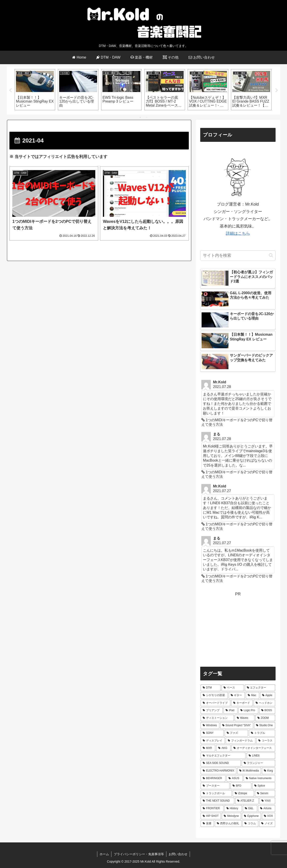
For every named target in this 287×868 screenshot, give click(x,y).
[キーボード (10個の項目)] (242, 703)
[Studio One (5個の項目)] (265, 726)
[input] (238, 255)
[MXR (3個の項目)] (208, 748)
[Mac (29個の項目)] (252, 695)
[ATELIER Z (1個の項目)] (247, 801)
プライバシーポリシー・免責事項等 (139, 854)
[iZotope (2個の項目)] (243, 793)
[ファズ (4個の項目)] (236, 733)
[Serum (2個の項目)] (265, 793)
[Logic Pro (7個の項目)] (248, 711)
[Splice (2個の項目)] (264, 786)
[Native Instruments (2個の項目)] (259, 778)
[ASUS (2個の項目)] (235, 778)
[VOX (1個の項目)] (269, 816)
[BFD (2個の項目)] (241, 786)
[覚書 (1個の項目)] (207, 824)
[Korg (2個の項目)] (269, 771)
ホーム (104, 854)
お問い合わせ (178, 854)
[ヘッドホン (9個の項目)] (264, 703)
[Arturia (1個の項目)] (267, 809)
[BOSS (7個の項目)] (267, 711)
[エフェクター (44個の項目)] (260, 688)
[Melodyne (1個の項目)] (231, 816)
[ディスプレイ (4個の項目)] (213, 741)
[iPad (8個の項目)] (230, 711)
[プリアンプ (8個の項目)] (212, 711)
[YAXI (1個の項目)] (267, 801)
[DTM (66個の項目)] (211, 688)
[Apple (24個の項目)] (268, 695)
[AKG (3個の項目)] (223, 748)
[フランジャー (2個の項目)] (258, 763)
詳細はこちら (238, 233)
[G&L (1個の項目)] (250, 809)
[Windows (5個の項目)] (210, 726)
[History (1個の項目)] (233, 809)
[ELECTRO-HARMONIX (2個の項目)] (219, 771)
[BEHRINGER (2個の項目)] (213, 778)
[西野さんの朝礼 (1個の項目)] (228, 824)
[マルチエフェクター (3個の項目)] (223, 756)
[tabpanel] (35, 90)
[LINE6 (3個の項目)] (261, 756)
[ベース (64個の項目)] (233, 688)
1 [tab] (140, 118)
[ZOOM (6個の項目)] (265, 718)
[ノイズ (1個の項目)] (267, 824)
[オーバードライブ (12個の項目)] (215, 703)
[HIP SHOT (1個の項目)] (211, 816)
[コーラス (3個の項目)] (266, 741)
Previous (10, 90)
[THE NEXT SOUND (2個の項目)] (217, 801)
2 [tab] (147, 118)
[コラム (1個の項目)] (250, 824)
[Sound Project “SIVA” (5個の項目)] (237, 726)
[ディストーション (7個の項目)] (217, 718)
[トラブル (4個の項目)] (262, 733)
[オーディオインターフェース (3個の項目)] (253, 748)
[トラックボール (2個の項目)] (216, 793)
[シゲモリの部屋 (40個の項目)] (214, 695)
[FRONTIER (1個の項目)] (212, 809)
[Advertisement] (238, 629)
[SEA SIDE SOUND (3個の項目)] (221, 763)
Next (277, 90)
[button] (271, 255)
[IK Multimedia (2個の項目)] (249, 771)
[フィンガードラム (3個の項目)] (241, 741)
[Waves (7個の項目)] (245, 718)
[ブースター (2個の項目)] (215, 786)
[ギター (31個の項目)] (237, 695)
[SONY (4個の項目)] (212, 733)
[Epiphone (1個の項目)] (251, 816)
